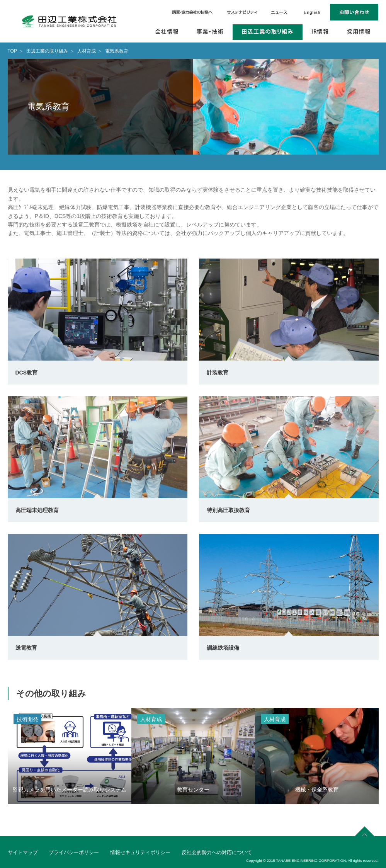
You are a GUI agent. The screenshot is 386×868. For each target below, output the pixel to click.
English (312, 12)
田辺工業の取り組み (268, 32)
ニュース (279, 12)
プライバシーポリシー (74, 852)
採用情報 (359, 32)
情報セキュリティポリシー (140, 852)
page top (365, 830)
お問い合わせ (354, 12)
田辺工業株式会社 (69, 21)
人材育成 (87, 51)
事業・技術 (210, 32)
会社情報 (167, 32)
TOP (12, 51)
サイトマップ (23, 852)
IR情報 (321, 32)
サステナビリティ (242, 12)
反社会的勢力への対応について (217, 852)
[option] (70, 756)
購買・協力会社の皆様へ (193, 12)
